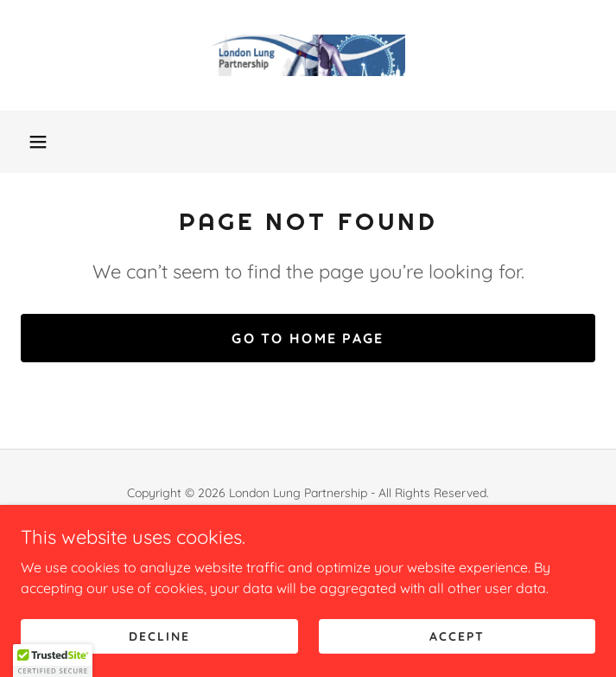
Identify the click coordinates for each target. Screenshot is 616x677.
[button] (38, 142)
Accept (457, 635)
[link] (308, 55)
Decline (159, 635)
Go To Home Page (308, 338)
